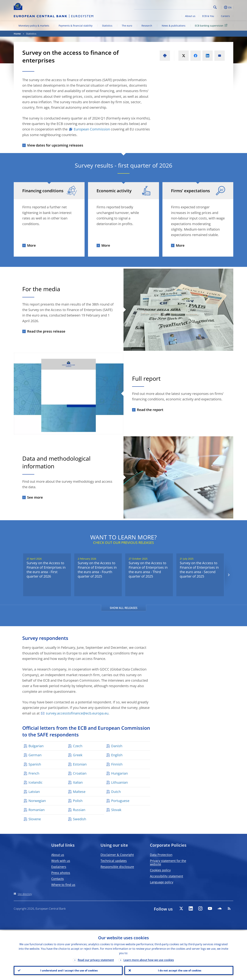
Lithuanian (119, 782)
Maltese (79, 792)
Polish (78, 801)
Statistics (107, 26)
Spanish (35, 764)
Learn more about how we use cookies (149, 959)
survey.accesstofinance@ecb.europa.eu (77, 713)
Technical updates (114, 861)
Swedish (80, 819)
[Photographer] (230, 516)
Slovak (116, 810)
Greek (78, 755)
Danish (117, 746)
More (31, 245)
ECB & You (208, 16)
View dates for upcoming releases (55, 145)
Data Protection (161, 855)
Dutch (116, 792)
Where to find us (63, 885)
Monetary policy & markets (34, 26)
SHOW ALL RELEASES (124, 608)
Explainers (59, 867)
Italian (78, 782)
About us (190, 16)
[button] (221, 7)
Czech (78, 746)
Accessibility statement (166, 876)
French (34, 773)
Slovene (35, 819)
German (35, 755)
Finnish (117, 764)
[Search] (195, 7)
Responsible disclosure (117, 867)
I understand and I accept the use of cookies (68, 970)
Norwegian (37, 801)
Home (17, 34)
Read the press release (46, 331)
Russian (79, 810)
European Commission (92, 129)
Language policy (162, 882)
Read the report (150, 410)
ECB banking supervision (212, 25)
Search (215, 7)
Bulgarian (36, 746)
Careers (225, 16)
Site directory (25, 894)
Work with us (61, 861)
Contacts (58, 879)
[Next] (229, 575)
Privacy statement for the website (168, 862)
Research (147, 26)
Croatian (80, 773)
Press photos (61, 873)
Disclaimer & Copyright (117, 855)
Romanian (37, 810)
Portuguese (120, 801)
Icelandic (36, 782)
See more (35, 497)
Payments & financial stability (76, 26)
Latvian (34, 792)
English (117, 755)
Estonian (80, 764)
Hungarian (119, 773)
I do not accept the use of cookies (179, 970)
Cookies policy (160, 870)
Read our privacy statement (96, 959)
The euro (127, 26)
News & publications (174, 26)
